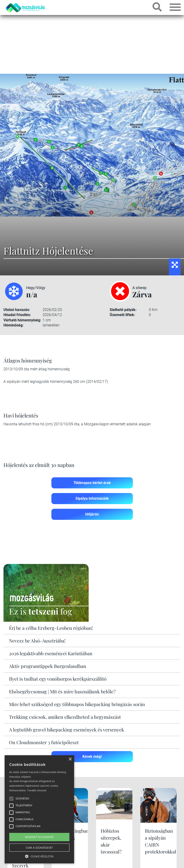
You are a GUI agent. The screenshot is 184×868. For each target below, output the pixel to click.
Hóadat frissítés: (17, 315)
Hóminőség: (14, 325)
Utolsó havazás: (17, 310)
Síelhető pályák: (123, 310)
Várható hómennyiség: (22, 320)
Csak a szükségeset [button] (39, 848)
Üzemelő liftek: (122, 315)
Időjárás (92, 514)
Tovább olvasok (37, 790)
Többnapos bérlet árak (92, 483)
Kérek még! (92, 757)
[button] (39, 856)
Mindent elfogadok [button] (39, 837)
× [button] (70, 759)
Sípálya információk (92, 498)
